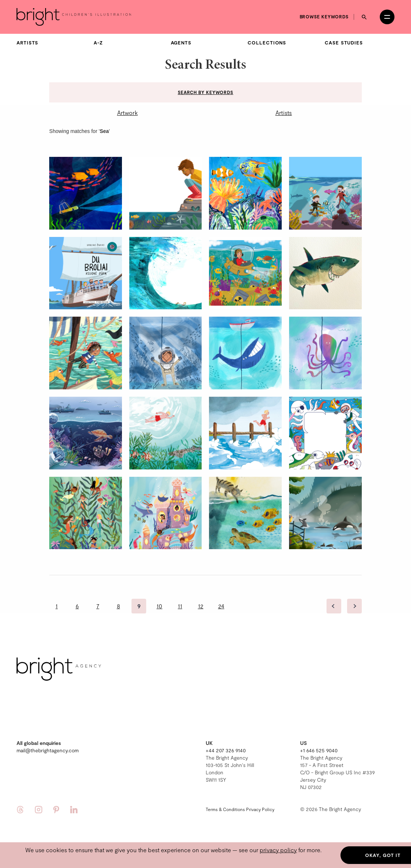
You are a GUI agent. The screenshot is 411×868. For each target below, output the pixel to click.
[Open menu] (387, 17)
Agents (181, 43)
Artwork (127, 113)
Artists (27, 43)
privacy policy (278, 850)
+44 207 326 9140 (226, 750)
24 (221, 606)
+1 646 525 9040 (319, 750)
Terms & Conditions (225, 809)
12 (201, 606)
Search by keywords (205, 92)
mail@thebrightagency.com (48, 750)
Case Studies (344, 43)
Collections (267, 43)
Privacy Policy (260, 809)
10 (159, 606)
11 (180, 606)
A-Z (98, 43)
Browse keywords (324, 17)
